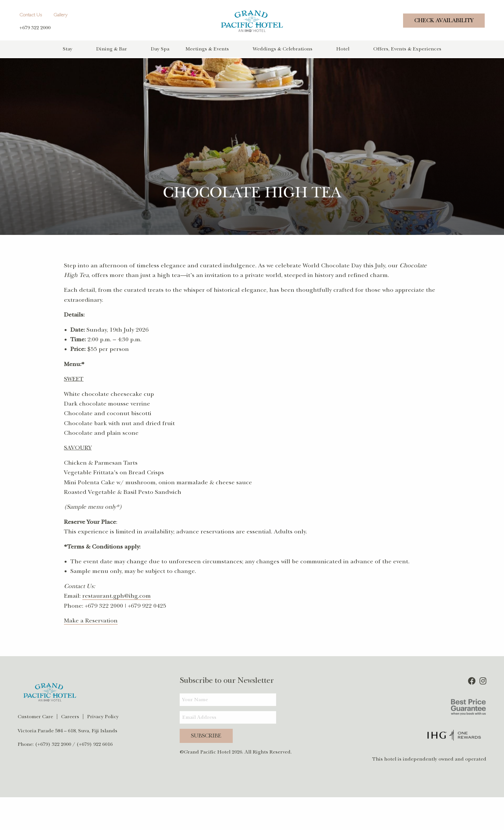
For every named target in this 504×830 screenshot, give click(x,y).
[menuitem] (79, 49)
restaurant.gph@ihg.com (117, 595)
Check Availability (444, 20)
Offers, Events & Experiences (407, 49)
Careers (70, 716)
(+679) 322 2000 (53, 743)
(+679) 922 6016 (94, 743)
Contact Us (31, 15)
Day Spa (160, 49)
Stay (67, 49)
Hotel (343, 49)
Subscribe (206, 735)
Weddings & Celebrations (283, 49)
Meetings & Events (207, 49)
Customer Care (35, 716)
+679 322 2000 (35, 28)
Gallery (60, 15)
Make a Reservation (91, 620)
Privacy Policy (103, 716)
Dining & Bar (112, 49)
